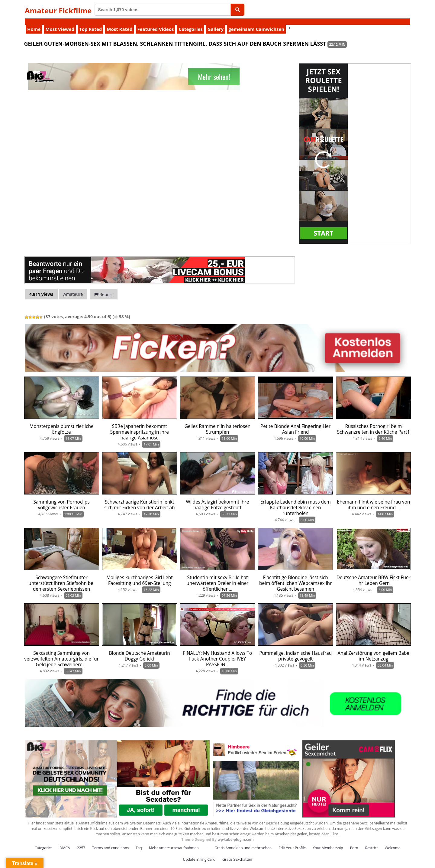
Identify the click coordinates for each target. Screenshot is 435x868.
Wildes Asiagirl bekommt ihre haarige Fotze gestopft (218, 498)
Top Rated (90, 23)
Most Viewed (60, 23)
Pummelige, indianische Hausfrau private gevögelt (295, 650)
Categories (190, 23)
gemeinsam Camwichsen (256, 23)
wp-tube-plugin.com (236, 833)
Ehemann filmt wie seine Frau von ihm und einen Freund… (373, 498)
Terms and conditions (110, 842)
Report (104, 288)
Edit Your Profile (292, 842)
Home (34, 23)
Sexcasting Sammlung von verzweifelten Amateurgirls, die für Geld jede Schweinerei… (61, 653)
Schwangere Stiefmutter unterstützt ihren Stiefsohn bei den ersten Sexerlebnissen (61, 577)
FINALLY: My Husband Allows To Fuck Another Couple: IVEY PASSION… (218, 653)
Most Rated (119, 23)
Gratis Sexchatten (237, 853)
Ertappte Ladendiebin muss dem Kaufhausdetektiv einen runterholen (296, 501)
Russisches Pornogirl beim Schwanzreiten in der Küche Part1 (374, 423)
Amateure (73, 288)
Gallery (216, 23)
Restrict (372, 842)
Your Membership (328, 842)
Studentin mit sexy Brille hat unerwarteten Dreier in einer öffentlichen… (217, 577)
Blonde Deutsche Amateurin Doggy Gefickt (140, 650)
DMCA (65, 842)
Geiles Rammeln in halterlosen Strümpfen (217, 423)
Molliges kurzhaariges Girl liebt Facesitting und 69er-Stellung (140, 574)
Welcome (393, 842)
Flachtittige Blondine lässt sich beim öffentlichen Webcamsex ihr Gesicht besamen (295, 577)
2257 (81, 842)
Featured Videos (155, 23)
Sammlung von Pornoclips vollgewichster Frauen (61, 498)
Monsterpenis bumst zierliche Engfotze (62, 423)
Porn (354, 842)
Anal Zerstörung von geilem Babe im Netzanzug (374, 650)
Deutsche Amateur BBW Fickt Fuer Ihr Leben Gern (374, 574)
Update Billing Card (199, 853)
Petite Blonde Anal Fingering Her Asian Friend (295, 423)
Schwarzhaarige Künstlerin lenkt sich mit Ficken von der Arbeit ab (139, 498)
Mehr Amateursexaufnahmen (174, 842)
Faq (139, 842)
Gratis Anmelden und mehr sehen (243, 842)
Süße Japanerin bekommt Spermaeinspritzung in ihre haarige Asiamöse (140, 426)
